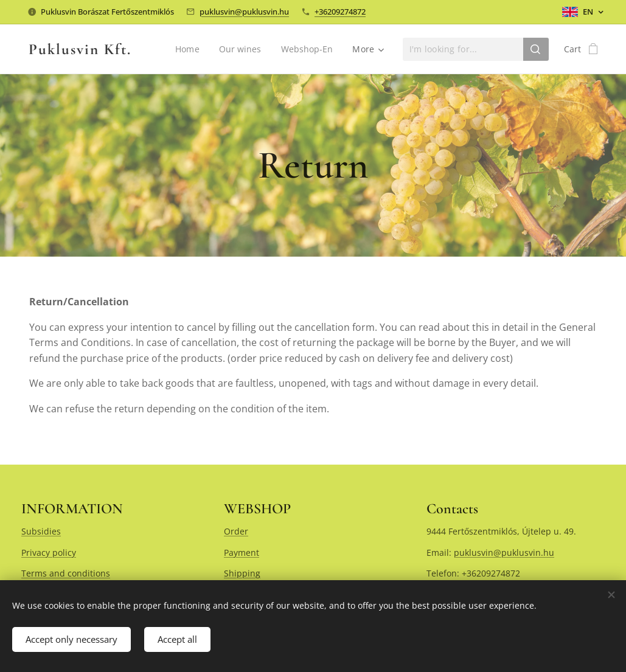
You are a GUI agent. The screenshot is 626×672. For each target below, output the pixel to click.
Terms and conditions (66, 573)
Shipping (242, 573)
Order (236, 531)
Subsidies (41, 531)
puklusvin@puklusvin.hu (244, 12)
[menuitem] (188, 49)
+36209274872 (340, 12)
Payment (242, 552)
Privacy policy (49, 552)
